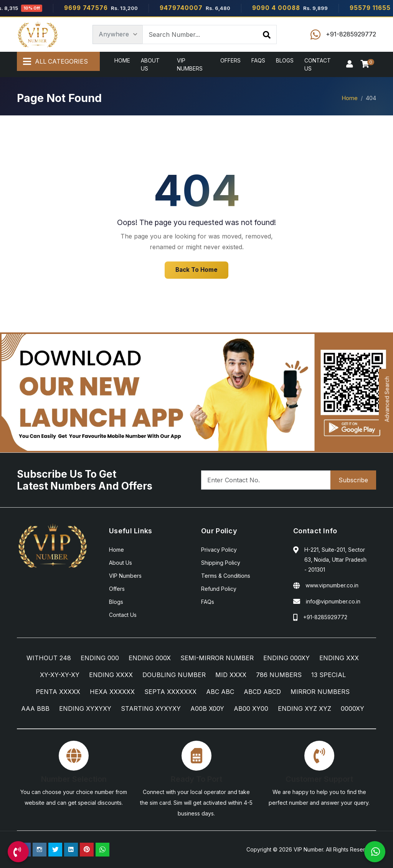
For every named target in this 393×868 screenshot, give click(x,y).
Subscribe (353, 480)
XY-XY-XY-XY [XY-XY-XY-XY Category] (60, 675)
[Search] (267, 35)
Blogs (285, 60)
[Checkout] (367, 64)
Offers (230, 60)
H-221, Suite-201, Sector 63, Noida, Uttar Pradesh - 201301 (335, 560)
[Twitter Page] (55, 850)
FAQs (258, 60)
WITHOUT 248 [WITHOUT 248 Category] (49, 658)
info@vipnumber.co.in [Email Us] (333, 601)
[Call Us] (18, 852)
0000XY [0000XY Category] (353, 709)
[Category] (118, 35)
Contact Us (318, 64)
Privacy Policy (219, 550)
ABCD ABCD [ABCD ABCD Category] (262, 692)
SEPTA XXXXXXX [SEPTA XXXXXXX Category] (170, 692)
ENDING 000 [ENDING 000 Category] (100, 658)
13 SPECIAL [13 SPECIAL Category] (329, 675)
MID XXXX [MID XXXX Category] (231, 675)
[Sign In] (350, 64)
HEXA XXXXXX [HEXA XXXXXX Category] (112, 692)
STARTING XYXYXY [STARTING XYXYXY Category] (151, 709)
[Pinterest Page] (87, 850)
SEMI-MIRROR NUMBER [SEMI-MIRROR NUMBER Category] (217, 658)
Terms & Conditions (226, 576)
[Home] (38, 35)
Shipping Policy (221, 563)
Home (122, 60)
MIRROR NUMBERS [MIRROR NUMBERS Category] (320, 692)
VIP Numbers (190, 64)
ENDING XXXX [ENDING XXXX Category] (111, 675)
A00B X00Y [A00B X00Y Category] (207, 709)
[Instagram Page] (40, 850)
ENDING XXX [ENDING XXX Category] (339, 658)
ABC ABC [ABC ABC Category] (220, 692)
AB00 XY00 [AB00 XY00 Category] (251, 709)
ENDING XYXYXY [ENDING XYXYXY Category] (85, 709)
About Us (150, 64)
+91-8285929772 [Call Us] (325, 617)
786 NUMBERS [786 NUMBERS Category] (279, 675)
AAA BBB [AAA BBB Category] (35, 709)
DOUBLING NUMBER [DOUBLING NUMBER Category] (174, 675)
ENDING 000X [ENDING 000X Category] (150, 658)
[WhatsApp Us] (375, 852)
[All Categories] (58, 62)
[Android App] (196, 392)
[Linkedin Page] (71, 850)
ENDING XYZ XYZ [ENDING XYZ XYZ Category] (305, 709)
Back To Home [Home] (196, 270)
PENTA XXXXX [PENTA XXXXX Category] (58, 692)
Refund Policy (219, 589)
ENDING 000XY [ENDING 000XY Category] (286, 658)
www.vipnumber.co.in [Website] (332, 585)
